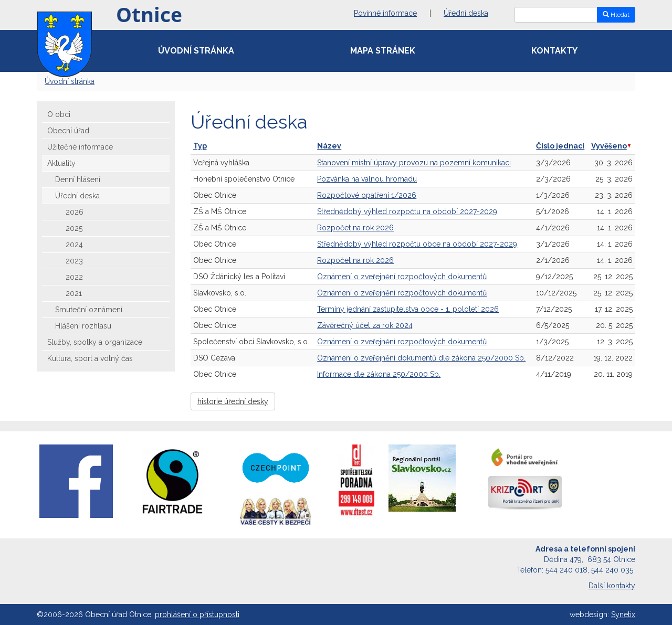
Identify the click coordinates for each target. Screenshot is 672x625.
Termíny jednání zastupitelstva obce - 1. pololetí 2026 (408, 309)
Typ (200, 146)
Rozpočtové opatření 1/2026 (367, 195)
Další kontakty (612, 586)
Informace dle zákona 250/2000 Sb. (379, 374)
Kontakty (554, 51)
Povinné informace (385, 13)
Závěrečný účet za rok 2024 (365, 325)
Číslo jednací (560, 146)
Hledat (616, 15)
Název (329, 146)
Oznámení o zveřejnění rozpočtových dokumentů (402, 277)
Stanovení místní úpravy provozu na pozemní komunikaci (414, 163)
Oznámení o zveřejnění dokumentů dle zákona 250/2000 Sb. (421, 358)
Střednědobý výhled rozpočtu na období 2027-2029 (407, 211)
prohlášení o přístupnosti (197, 615)
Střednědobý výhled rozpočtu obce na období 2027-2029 (417, 244)
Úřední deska (466, 13)
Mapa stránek (383, 51)
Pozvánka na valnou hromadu (367, 179)
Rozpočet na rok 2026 (355, 228)
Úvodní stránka (196, 51)
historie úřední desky (233, 401)
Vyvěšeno (611, 146)
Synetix (623, 615)
